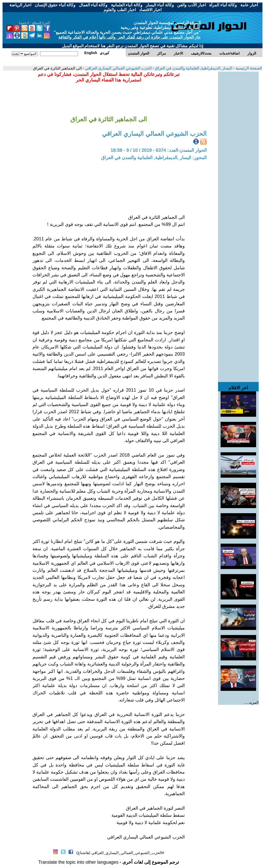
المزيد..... (251, 702)
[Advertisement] (238, 148)
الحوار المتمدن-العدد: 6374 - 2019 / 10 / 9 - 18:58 (159, 150)
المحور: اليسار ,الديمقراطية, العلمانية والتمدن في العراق (154, 158)
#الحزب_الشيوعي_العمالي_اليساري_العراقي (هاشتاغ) (120, 853)
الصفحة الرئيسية (248, 68)
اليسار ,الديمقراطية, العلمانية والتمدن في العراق (193, 68)
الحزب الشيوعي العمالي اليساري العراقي (118, 68)
